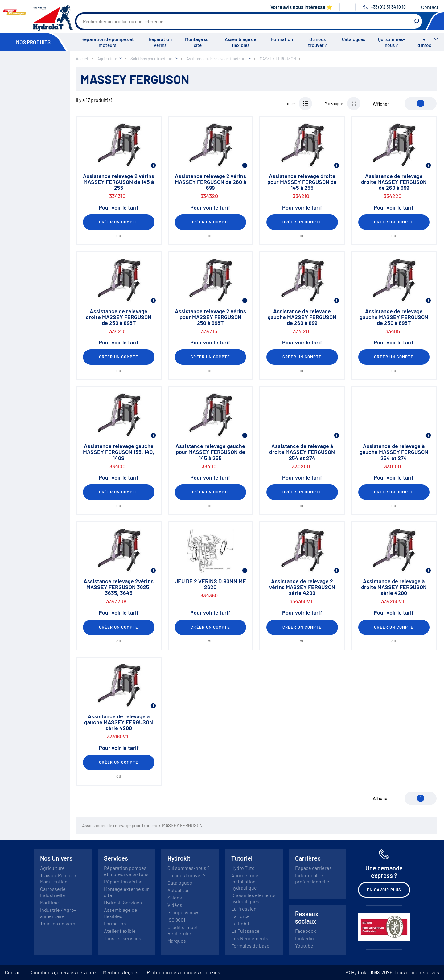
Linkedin (304, 938)
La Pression (244, 909)
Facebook (306, 931)
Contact (430, 7)
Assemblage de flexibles (240, 42)
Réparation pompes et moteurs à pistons (126, 871)
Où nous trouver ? (317, 42)
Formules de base (250, 946)
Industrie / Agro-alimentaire (58, 913)
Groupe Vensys (183, 912)
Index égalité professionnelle (312, 878)
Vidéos (175, 905)
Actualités (179, 890)
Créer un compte (119, 222)
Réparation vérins (160, 42)
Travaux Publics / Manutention (58, 878)
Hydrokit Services (123, 902)
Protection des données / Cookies (183, 972)
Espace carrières (313, 868)
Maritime (49, 902)
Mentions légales (121, 972)
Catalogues (354, 39)
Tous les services (123, 938)
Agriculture (52, 868)
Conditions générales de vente (63, 972)
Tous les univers (58, 923)
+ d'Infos (424, 42)
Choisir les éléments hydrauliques (253, 898)
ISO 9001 (176, 920)
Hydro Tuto (243, 868)
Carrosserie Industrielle (53, 892)
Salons (175, 897)
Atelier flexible (120, 931)
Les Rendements (250, 938)
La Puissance (245, 931)
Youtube (304, 946)
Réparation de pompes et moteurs (108, 42)
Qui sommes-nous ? (391, 42)
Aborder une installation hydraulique (245, 881)
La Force (240, 916)
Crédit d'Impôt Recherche (183, 930)
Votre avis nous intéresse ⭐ (301, 7)
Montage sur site (198, 42)
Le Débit (240, 923)
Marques (177, 941)
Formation (282, 39)
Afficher (381, 104)
